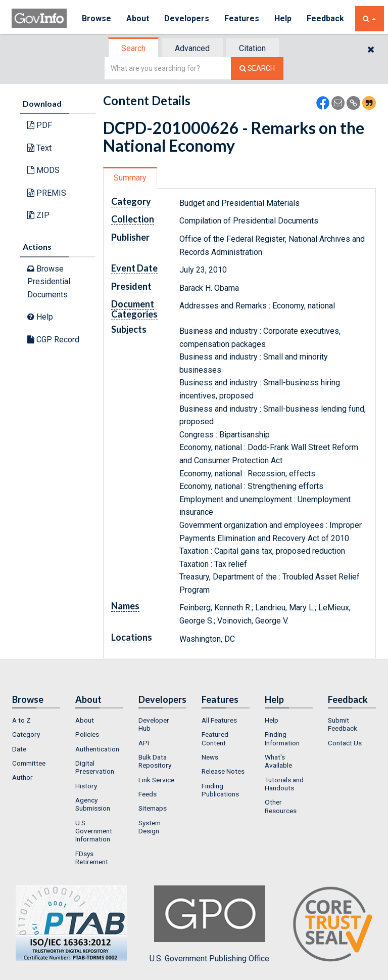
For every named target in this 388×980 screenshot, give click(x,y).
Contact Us (345, 743)
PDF (40, 125)
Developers (187, 18)
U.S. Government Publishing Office (209, 924)
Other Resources (281, 806)
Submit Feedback (343, 724)
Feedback (325, 18)
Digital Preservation (95, 767)
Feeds (148, 794)
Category (26, 734)
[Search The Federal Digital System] (257, 69)
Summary (130, 178)
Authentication (97, 749)
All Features (219, 720)
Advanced (192, 48)
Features (242, 18)
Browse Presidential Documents (49, 282)
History (86, 786)
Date (19, 749)
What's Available (278, 761)
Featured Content (215, 738)
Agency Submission (93, 804)
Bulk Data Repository (155, 761)
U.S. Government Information (94, 831)
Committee (29, 763)
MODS (43, 170)
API (144, 743)
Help (283, 18)
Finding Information (282, 738)
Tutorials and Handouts (284, 784)
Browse (96, 18)
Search (133, 48)
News (210, 757)
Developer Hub (154, 724)
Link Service (156, 780)
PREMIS (47, 193)
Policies (87, 734)
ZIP (38, 215)
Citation (252, 48)
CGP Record (53, 340)
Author (22, 777)
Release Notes (223, 771)
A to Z (21, 720)
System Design (150, 827)
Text (39, 148)
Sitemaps (153, 808)
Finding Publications (220, 790)
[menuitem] (36, 720)
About (138, 18)
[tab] (134, 48)
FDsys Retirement (92, 858)
